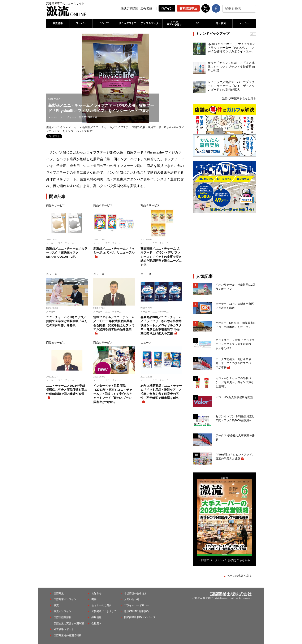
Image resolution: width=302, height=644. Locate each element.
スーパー (81, 23)
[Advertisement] (224, 243)
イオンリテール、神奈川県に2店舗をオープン (235, 287)
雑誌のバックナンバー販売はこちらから (226, 560)
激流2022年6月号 (88, 117)
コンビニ (104, 23)
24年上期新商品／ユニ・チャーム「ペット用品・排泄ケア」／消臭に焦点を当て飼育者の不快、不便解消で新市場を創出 (161, 392)
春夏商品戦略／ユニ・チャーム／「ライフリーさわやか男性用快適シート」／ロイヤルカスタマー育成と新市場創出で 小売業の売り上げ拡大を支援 (161, 325)
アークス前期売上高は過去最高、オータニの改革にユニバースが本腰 (235, 363)
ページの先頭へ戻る (239, 576)
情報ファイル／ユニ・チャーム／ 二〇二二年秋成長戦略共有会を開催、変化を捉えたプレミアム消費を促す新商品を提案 (114, 323)
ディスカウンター (151, 23)
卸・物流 (221, 23)
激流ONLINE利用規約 (136, 611)
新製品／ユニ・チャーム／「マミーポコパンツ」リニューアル (114, 251)
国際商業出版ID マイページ (140, 617)
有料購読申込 (188, 8)
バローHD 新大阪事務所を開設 (234, 397)
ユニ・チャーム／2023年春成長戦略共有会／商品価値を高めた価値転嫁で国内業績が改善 (67, 390)
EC (197, 23)
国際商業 (59, 593)
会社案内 (96, 623)
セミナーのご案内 (102, 605)
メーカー (244, 23)
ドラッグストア (128, 23)
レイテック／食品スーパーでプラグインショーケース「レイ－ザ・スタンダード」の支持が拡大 (231, 86)
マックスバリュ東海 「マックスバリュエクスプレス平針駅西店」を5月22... (235, 344)
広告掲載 (146, 9)
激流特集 (58, 23)
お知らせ (96, 593)
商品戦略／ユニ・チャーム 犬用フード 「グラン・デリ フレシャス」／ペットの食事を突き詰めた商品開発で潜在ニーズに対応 (161, 257)
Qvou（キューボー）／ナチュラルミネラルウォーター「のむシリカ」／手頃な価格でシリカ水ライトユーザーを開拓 (232, 48)
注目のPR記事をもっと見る (239, 98)
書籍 (94, 599)
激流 (56, 605)
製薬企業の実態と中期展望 (69, 623)
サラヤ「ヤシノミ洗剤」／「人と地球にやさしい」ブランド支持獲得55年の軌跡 (231, 67)
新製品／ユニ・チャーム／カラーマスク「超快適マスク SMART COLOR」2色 (67, 253)
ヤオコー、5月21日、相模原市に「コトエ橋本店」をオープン (236, 325)
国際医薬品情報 (62, 617)
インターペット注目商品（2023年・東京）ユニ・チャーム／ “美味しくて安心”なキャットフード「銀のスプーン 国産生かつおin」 (113, 394)
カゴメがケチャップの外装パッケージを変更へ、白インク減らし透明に (235, 382)
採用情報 (96, 617)
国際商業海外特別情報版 (68, 635)
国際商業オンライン (65, 599)
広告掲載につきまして (104, 611)
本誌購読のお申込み (135, 593)
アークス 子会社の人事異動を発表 (235, 438)
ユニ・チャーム (68, 117)
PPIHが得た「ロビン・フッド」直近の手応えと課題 (235, 457)
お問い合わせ (132, 599)
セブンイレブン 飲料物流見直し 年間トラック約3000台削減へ (235, 418)
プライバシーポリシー (137, 605)
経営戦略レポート (64, 629)
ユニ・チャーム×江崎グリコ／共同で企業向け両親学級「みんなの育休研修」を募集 (67, 321)
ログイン (167, 8)
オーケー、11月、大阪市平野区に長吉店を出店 (235, 306)
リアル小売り (174, 23)
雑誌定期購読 (129, 9)
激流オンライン (56, 127)
